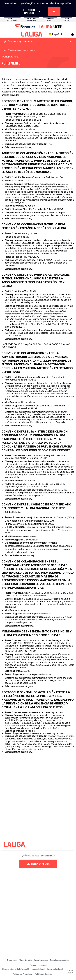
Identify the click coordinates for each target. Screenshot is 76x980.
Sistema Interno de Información (16, 969)
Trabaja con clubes (38, 965)
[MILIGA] (71, 34)
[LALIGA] (32, 34)
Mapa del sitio (25, 960)
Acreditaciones (41, 960)
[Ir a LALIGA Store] (38, 26)
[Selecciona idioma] (57, 34)
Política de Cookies (44, 974)
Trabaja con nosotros (59, 960)
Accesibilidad (39, 969)
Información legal (55, 969)
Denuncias (12, 960)
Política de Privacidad (23, 974)
